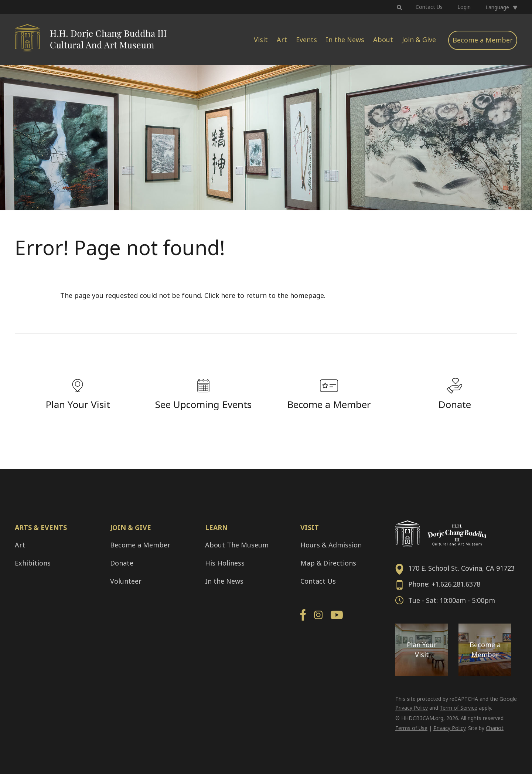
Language (497, 7)
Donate (122, 563)
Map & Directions (328, 563)
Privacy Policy (412, 708)
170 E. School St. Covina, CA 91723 (461, 568)
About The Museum (237, 545)
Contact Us (429, 7)
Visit (261, 40)
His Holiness (225, 563)
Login (464, 7)
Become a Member (483, 40)
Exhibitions (33, 563)
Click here (220, 295)
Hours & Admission (331, 545)
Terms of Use (411, 728)
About (383, 40)
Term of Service (458, 708)
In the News (345, 40)
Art (282, 40)
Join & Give (419, 40)
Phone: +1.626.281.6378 (444, 584)
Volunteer (126, 581)
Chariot (495, 728)
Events (306, 40)
